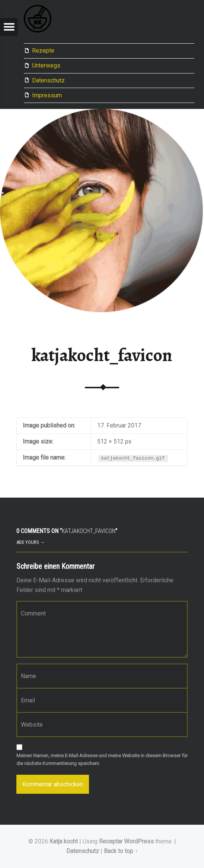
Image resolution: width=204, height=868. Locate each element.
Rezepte (43, 51)
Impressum (47, 95)
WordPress (139, 841)
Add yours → (31, 542)
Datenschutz (48, 80)
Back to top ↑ (121, 851)
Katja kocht (64, 841)
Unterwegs (46, 65)
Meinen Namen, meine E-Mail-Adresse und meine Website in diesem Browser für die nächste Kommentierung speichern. (102, 759)
